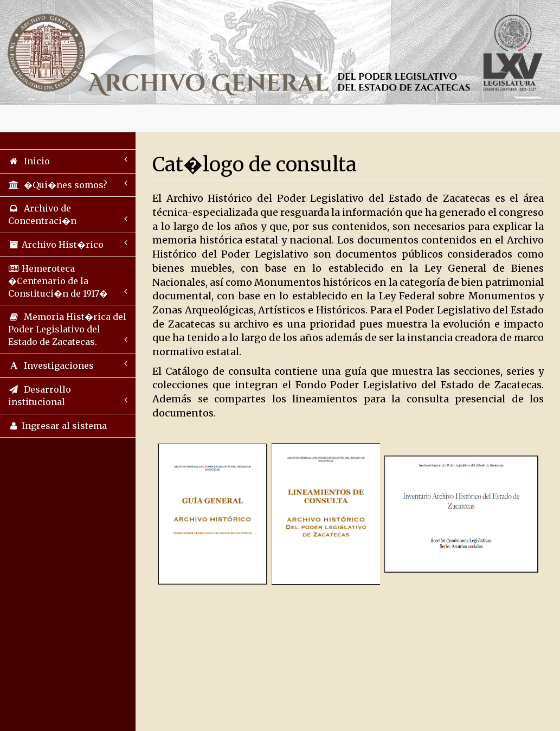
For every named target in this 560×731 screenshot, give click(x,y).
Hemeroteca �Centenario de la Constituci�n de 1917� (68, 281)
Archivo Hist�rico (68, 244)
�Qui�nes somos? (68, 185)
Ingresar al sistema (57, 426)
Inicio (68, 161)
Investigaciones (68, 365)
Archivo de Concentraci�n (68, 214)
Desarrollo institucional (68, 396)
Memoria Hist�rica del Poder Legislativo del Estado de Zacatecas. (68, 329)
